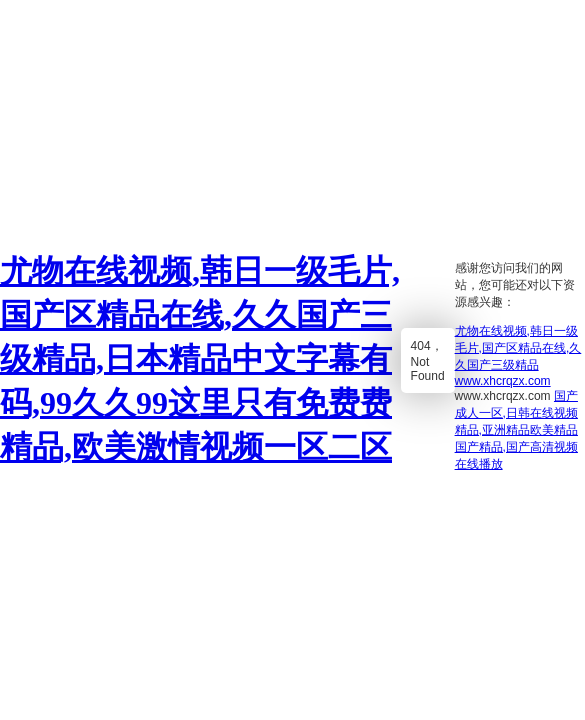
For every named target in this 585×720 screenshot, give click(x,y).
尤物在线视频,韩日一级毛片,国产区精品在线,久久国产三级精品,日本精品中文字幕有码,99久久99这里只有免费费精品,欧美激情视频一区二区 (200, 359)
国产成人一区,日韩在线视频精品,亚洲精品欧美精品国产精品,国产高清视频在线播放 (516, 430)
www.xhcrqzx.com (503, 381)
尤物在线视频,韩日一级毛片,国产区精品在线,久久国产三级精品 (518, 348)
